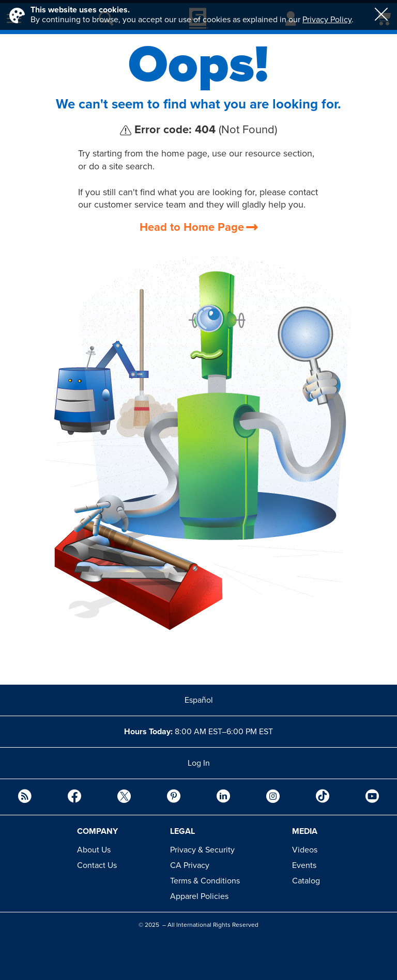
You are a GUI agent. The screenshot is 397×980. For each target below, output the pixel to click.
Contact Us (97, 865)
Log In (199, 763)
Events (304, 865)
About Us (94, 850)
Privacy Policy (327, 20)
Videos (305, 850)
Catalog (306, 881)
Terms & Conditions (205, 881)
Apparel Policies (199, 896)
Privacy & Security (202, 850)
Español (199, 700)
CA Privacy (190, 865)
